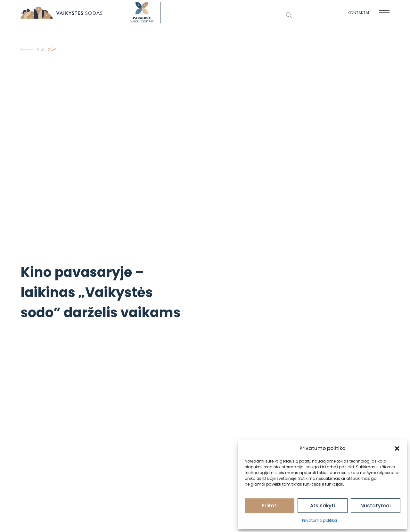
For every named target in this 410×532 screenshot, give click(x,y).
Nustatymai (376, 506)
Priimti (270, 506)
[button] (397, 448)
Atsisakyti (323, 506)
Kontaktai (358, 13)
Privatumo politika (320, 520)
